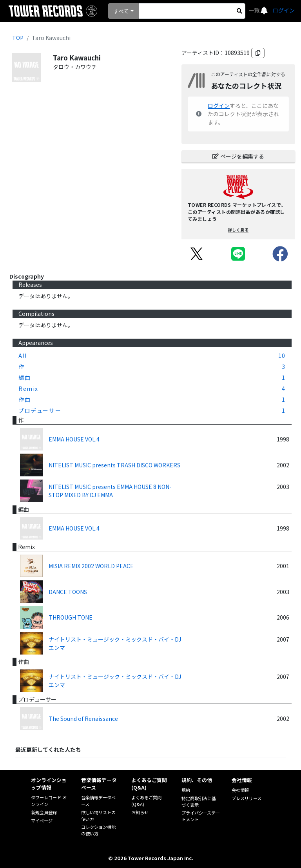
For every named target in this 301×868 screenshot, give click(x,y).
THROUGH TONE (71, 617)
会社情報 (240, 790)
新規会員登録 (44, 812)
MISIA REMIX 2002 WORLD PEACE (91, 566)
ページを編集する (238, 156)
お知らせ (140, 812)
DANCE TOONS (68, 592)
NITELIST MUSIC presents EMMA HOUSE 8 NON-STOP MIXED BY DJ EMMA (110, 491)
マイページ (42, 821)
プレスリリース (247, 798)
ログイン (284, 10)
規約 (186, 790)
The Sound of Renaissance (83, 718)
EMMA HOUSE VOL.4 (74, 439)
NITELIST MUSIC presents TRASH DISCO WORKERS (114, 465)
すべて (121, 11)
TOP (18, 38)
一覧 (255, 10)
